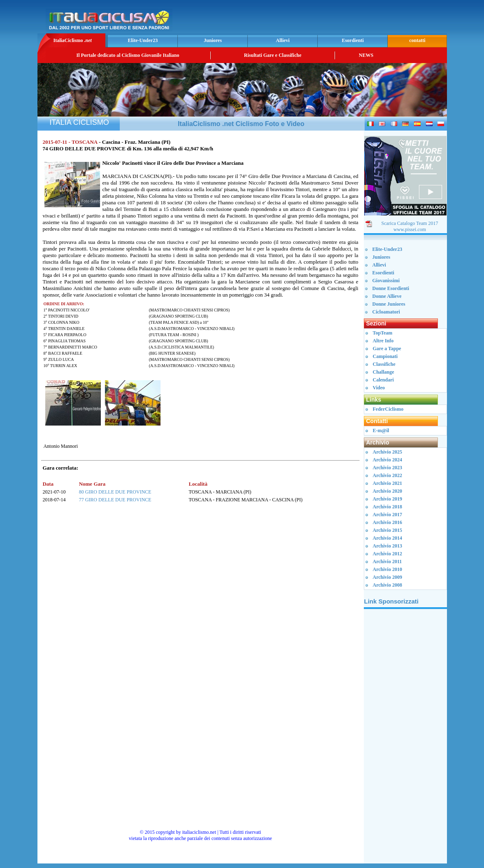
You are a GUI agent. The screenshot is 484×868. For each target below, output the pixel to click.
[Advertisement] (349, 19)
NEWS (366, 55)
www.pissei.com (410, 229)
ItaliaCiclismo (72, 40)
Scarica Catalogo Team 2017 (410, 223)
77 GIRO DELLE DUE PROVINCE (115, 500)
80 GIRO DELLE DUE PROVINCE (115, 492)
